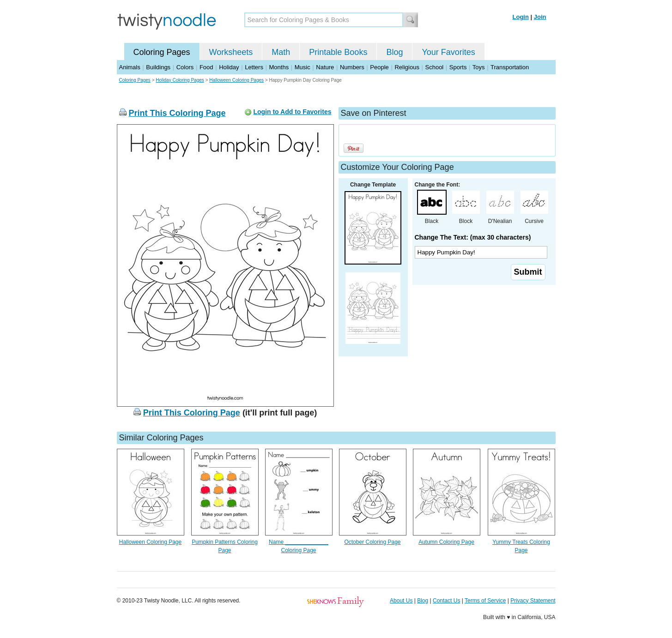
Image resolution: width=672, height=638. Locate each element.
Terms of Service (485, 601)
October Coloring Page (372, 542)
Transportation (510, 67)
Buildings (158, 67)
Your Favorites (448, 52)
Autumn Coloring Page (446, 542)
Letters (254, 67)
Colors (185, 67)
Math (281, 52)
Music (303, 67)
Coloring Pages (162, 52)
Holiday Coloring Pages (180, 80)
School (435, 67)
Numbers (352, 67)
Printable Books (338, 52)
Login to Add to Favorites (292, 112)
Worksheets (231, 52)
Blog (394, 52)
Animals (130, 67)
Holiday (229, 67)
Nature (325, 67)
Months (279, 67)
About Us (401, 601)
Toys (479, 67)
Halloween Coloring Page (150, 542)
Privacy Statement (533, 601)
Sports (458, 67)
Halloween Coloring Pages (236, 80)
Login (521, 17)
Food (206, 67)
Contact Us (446, 601)
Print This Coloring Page (177, 113)
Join (540, 17)
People (379, 67)
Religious (407, 67)
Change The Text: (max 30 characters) (473, 237)
